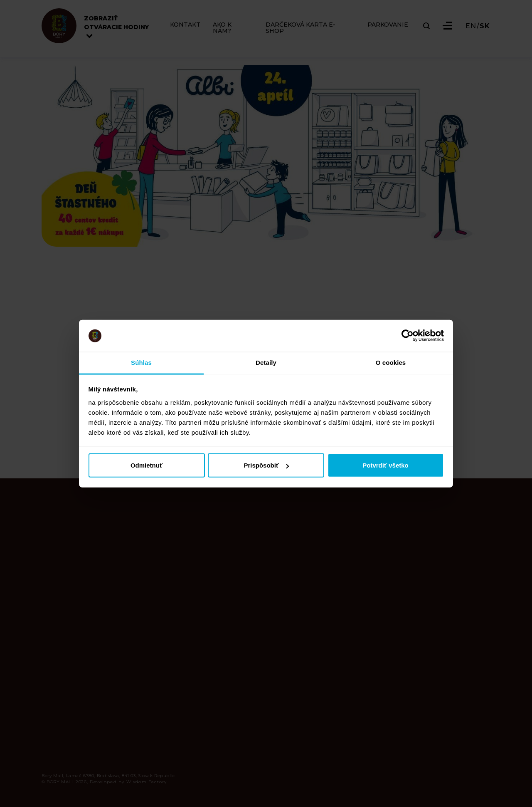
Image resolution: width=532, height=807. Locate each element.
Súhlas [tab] (141, 363)
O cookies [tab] (391, 363)
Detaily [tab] (266, 363)
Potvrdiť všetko (385, 465)
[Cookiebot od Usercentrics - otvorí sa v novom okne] (408, 336)
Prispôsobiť (266, 465)
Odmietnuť (147, 465)
